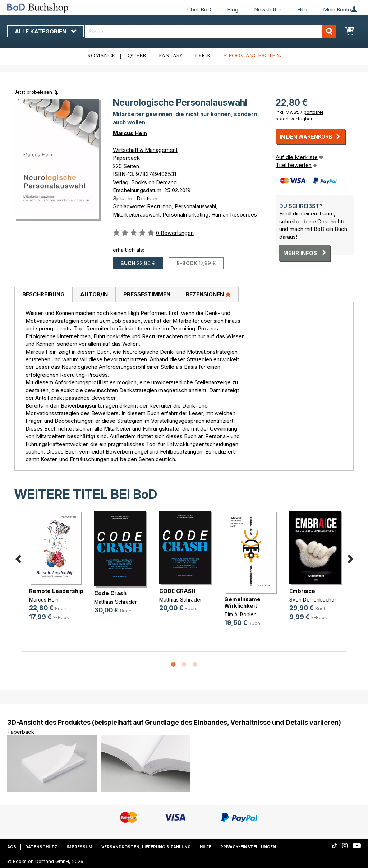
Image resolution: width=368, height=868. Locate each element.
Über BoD (199, 10)
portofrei (313, 112)
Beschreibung (43, 294)
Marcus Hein (130, 133)
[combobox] (210, 31)
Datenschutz (41, 847)
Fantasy (171, 56)
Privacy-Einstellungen (248, 847)
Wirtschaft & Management (145, 150)
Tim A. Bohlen (240, 614)
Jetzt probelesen (33, 92)
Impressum (79, 847)
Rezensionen (208, 294)
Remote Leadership (56, 591)
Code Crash (110, 593)
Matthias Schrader (116, 602)
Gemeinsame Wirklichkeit (242, 602)
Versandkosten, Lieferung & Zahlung (146, 847)
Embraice (302, 591)
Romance (101, 56)
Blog (233, 10)
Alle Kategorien (45, 31)
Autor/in (94, 294)
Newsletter (268, 10)
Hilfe (303, 10)
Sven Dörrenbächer (313, 600)
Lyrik (203, 56)
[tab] (43, 295)
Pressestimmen (147, 294)
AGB (12, 847)
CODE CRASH (177, 591)
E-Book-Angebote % (252, 56)
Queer (137, 56)
